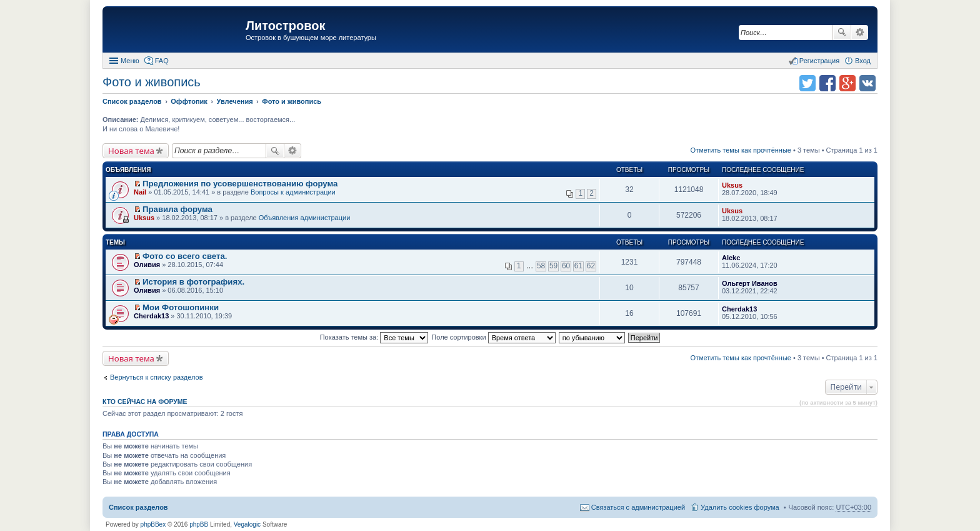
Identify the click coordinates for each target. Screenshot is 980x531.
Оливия (147, 265)
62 (591, 266)
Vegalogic (247, 524)
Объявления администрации (305, 218)
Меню (130, 61)
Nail (140, 192)
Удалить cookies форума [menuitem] (740, 507)
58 (541, 266)
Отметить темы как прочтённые (741, 150)
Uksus (732, 185)
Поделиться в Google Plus (847, 83)
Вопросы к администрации (293, 192)
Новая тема (131, 151)
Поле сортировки (493, 337)
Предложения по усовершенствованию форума (240, 184)
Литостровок (285, 26)
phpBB (199, 524)
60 (566, 266)
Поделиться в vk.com (867, 83)
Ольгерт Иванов (750, 283)
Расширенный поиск (860, 33)
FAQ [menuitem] (162, 61)
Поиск (842, 33)
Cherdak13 (151, 316)
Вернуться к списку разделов (156, 377)
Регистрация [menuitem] (819, 61)
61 (578, 266)
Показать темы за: (374, 337)
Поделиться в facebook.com (827, 83)
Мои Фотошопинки (181, 307)
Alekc (731, 258)
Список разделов (138, 507)
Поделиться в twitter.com (807, 83)
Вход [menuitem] (863, 61)
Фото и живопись (152, 82)
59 (553, 266)
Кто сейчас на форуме (145, 402)
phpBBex (153, 524)
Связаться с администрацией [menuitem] (638, 507)
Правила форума (177, 209)
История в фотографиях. (193, 282)
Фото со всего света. (185, 256)
